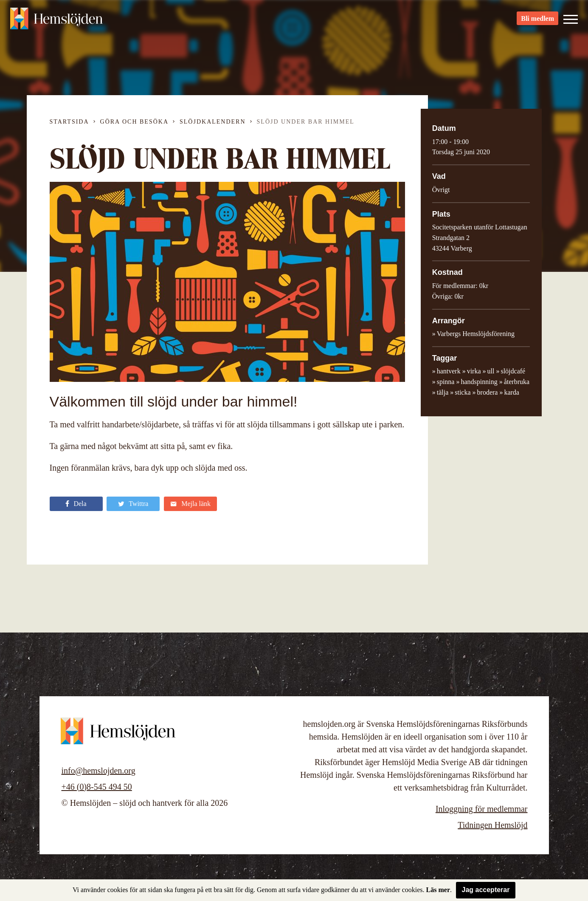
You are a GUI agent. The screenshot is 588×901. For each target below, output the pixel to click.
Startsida (69, 122)
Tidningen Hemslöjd (492, 825)
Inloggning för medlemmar (482, 809)
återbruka (517, 382)
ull (491, 371)
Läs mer (438, 890)
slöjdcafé (513, 371)
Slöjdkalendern (213, 122)
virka (474, 371)
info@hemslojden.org (98, 771)
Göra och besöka (134, 122)
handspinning (479, 382)
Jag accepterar (486, 890)
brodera (488, 392)
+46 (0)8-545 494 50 (97, 787)
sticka (463, 392)
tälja (443, 392)
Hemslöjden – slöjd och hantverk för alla (57, 21)
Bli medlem (537, 21)
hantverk (449, 371)
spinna (446, 382)
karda (512, 392)
